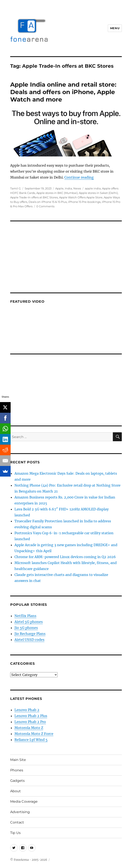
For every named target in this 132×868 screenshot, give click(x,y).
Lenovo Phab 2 (27, 710)
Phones (17, 770)
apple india (93, 188)
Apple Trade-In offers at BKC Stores (34, 197)
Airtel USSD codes (29, 640)
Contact (17, 822)
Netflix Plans (25, 616)
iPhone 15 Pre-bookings (84, 202)
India (68, 188)
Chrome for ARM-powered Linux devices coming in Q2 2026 (65, 557)
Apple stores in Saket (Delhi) (98, 193)
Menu (115, 28)
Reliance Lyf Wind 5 (31, 740)
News (77, 188)
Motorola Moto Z (29, 728)
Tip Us (15, 833)
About (16, 791)
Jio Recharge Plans (30, 634)
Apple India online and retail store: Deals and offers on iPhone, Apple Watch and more (63, 92)
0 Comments (45, 206)
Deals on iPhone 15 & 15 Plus (48, 202)
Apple (59, 188)
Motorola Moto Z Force (34, 734)
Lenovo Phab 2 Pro (30, 722)
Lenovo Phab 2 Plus (31, 716)
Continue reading (79, 177)
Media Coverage (24, 801)
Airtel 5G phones (29, 622)
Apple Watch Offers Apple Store (81, 197)
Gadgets (17, 781)
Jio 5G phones (26, 628)
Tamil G (16, 188)
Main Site (18, 760)
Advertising (20, 812)
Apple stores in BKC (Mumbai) (57, 193)
